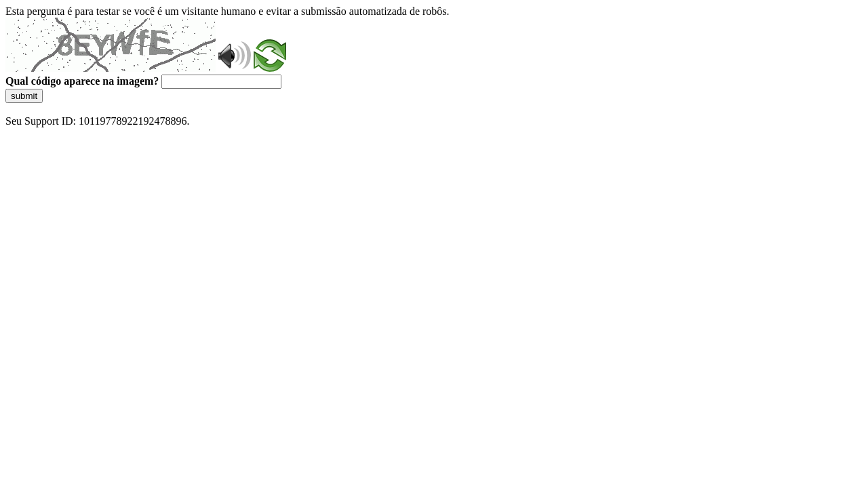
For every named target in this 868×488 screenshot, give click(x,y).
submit (24, 96)
